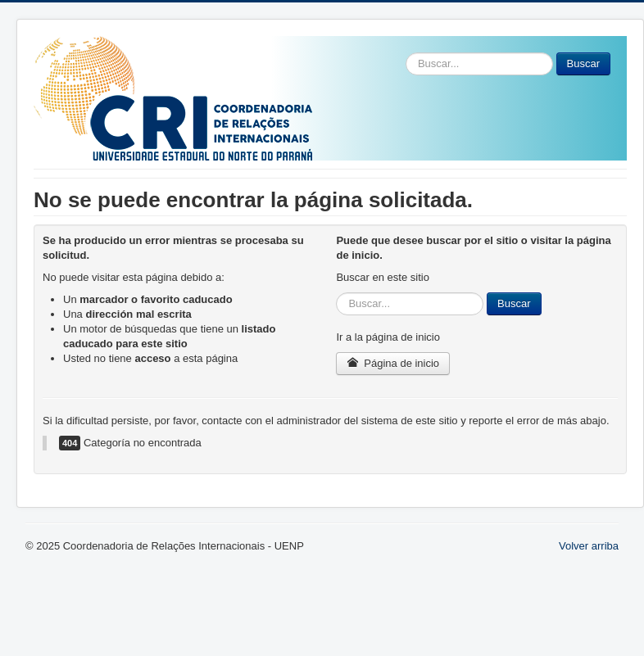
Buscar (583, 63)
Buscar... (406, 53)
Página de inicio (393, 363)
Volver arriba (589, 546)
